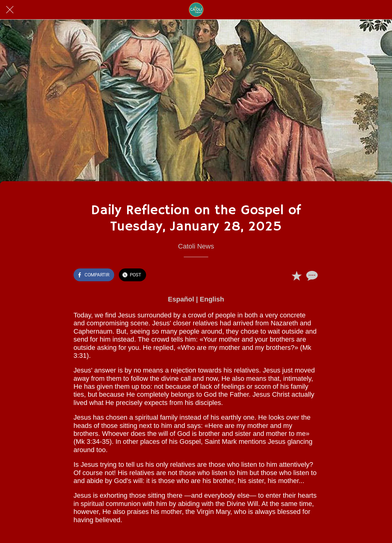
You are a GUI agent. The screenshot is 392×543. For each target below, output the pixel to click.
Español (181, 299)
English (212, 299)
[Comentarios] (311, 275)
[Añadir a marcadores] (296, 275)
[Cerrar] (10, 10)
